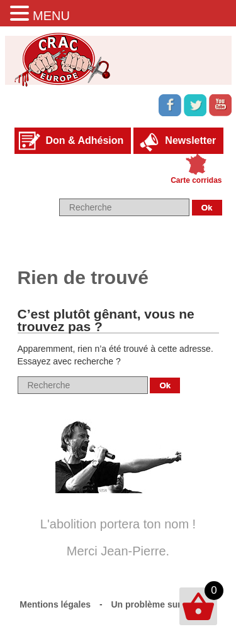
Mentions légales (55, 604)
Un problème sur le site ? (164, 604)
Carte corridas (196, 180)
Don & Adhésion (85, 140)
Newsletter (190, 140)
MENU (51, 16)
